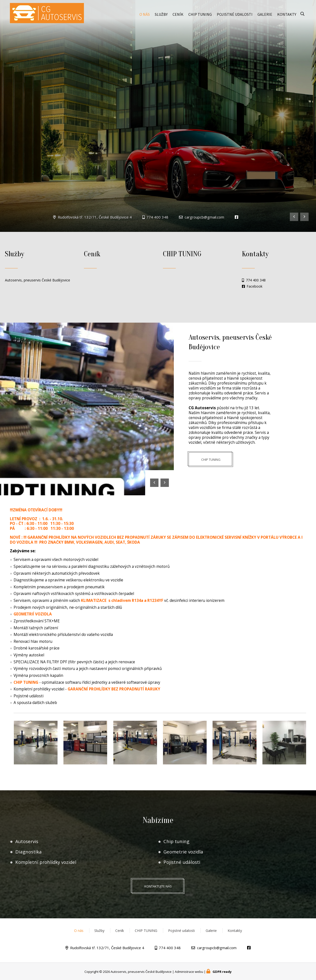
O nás (145, 15)
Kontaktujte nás (158, 886)
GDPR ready (222, 972)
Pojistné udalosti (235, 15)
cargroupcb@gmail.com (204, 217)
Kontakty (287, 15)
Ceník (178, 15)
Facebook (255, 286)
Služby (161, 15)
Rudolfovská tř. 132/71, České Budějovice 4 (95, 217)
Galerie (265, 15)
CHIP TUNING (200, 15)
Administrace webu (189, 972)
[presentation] (294, 217)
